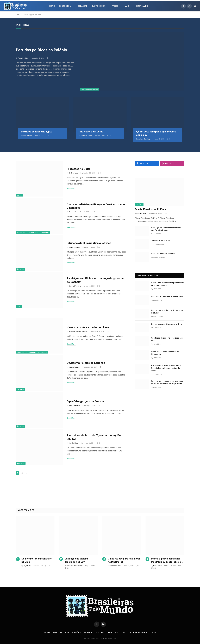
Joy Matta (27, 566)
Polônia (139, 204)
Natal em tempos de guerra (163, 254)
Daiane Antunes (75, 367)
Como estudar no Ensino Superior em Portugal (167, 312)
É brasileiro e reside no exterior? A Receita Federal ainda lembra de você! (166, 368)
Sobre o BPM (65, 6)
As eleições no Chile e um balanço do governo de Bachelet (96, 280)
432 (48, 566)
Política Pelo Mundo (90, 89)
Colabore (83, 6)
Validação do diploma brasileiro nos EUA (167, 339)
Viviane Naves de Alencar (78, 332)
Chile (19, 306)
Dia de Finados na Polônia (150, 209)
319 (154, 568)
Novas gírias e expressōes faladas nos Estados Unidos (166, 229)
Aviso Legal (114, 632)
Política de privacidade (135, 632)
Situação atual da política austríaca (89, 243)
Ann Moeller (141, 214)
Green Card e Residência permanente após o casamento (168, 284)
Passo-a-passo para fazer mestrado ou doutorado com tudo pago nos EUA (167, 382)
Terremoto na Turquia (161, 241)
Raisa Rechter (23, 58)
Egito (19, 195)
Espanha (20, 389)
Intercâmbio (142, 6)
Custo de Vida (99, 6)
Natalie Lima (73, 443)
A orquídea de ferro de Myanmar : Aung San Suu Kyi (95, 437)
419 (67, 568)
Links (153, 632)
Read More (71, 189)
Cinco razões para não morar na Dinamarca (165, 353)
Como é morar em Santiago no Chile (167, 324)
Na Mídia (76, 632)
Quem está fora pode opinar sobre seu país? (156, 133)
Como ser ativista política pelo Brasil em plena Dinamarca (96, 206)
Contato (100, 632)
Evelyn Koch (28, 136)
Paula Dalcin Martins (161, 566)
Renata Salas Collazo (75, 566)
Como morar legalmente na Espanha (167, 296)
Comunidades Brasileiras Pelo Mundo (33, 232)
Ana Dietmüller (74, 247)
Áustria (20, 269)
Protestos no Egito (79, 169)
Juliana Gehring (144, 139)
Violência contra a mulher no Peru (88, 327)
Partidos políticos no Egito (37, 132)
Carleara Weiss (86, 136)
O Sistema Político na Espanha (86, 363)
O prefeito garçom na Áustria (85, 401)
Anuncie (88, 632)
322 (138, 566)
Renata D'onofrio (75, 286)
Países (115, 6)
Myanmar (21, 463)
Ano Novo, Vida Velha (91, 132)
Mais (127, 6)
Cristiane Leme (116, 566)
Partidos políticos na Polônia (41, 50)
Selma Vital (73, 212)
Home (52, 6)
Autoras (65, 632)
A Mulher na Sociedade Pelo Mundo (32, 352)
